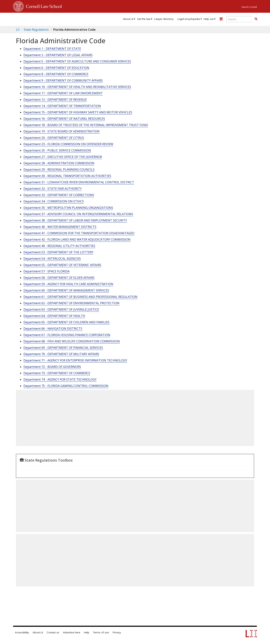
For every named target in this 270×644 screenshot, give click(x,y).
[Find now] (256, 19)
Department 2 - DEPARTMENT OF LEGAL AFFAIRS (58, 55)
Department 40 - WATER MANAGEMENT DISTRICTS (60, 227)
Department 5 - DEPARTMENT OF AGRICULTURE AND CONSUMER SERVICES (77, 61)
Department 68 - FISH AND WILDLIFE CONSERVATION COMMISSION (72, 341)
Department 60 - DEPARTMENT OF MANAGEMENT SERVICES (66, 290)
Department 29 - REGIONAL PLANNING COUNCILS (59, 170)
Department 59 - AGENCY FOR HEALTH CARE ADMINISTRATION (68, 284)
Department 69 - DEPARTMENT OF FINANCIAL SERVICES (63, 348)
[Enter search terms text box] (239, 19)
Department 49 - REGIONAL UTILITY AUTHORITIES (59, 246)
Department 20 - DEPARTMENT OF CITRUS (54, 138)
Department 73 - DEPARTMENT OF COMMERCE (57, 373)
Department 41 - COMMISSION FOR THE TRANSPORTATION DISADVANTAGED (79, 233)
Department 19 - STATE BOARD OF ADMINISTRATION (61, 131)
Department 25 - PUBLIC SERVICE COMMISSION (57, 150)
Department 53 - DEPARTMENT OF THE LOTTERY (58, 252)
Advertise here (72, 632)
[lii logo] (55, 19)
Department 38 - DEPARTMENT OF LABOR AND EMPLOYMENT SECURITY (75, 220)
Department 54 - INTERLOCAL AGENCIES (52, 259)
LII (18, 30)
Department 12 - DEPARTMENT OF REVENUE (55, 100)
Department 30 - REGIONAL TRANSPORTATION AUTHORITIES (67, 176)
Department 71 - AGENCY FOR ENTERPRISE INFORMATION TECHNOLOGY (75, 360)
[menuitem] (128, 19)
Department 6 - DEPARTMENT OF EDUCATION (56, 68)
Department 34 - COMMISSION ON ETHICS (54, 201)
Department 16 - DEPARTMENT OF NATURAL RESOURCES (64, 119)
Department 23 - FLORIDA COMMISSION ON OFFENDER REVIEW (68, 144)
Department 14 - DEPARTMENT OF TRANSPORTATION (62, 106)
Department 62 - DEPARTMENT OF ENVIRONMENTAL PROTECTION (71, 303)
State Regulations (36, 30)
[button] (256, 19)
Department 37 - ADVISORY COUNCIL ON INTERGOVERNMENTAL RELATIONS (78, 214)
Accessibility (22, 632)
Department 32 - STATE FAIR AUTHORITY (53, 189)
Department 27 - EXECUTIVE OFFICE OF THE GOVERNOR (63, 157)
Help (87, 632)
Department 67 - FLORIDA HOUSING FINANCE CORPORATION (67, 335)
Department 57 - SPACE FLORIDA (46, 271)
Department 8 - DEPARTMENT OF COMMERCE (56, 74)
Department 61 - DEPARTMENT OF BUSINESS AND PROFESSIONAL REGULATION (80, 297)
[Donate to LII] (221, 19)
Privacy (117, 632)
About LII (128, 19)
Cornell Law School (43, 6)
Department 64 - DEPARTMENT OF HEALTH (54, 316)
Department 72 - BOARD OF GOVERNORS (52, 367)
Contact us (53, 632)
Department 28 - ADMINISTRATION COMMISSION (59, 163)
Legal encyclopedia (189, 19)
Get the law (144, 19)
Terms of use (101, 632)
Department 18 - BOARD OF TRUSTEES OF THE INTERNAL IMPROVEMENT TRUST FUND (86, 125)
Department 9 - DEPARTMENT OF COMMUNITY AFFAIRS (63, 80)
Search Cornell (249, 7)
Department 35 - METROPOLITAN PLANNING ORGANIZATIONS (68, 208)
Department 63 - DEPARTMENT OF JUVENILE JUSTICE (61, 309)
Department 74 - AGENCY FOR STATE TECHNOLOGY (60, 379)
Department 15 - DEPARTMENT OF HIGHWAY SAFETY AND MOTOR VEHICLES (78, 112)
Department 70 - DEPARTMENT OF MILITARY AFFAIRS (61, 354)
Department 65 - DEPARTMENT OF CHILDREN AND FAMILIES (66, 322)
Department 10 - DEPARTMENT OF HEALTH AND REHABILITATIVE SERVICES (77, 87)
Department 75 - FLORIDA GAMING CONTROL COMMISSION (66, 386)
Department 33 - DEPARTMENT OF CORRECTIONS (59, 195)
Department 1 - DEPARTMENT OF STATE (52, 49)
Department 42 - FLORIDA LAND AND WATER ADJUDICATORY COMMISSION (77, 239)
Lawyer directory (164, 19)
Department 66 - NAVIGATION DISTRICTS (53, 329)
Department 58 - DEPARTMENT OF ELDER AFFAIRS (59, 278)
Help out (209, 19)
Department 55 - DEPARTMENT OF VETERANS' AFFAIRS (62, 265)
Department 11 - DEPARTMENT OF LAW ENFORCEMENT (63, 93)
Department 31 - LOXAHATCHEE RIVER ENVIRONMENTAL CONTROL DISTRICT (79, 182)
